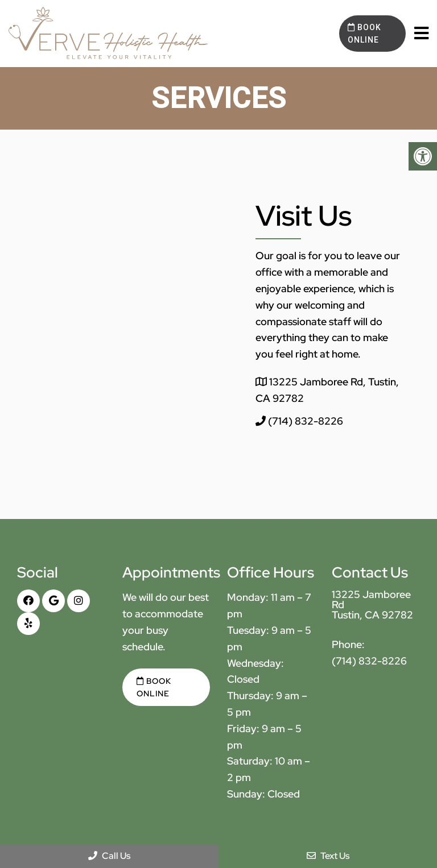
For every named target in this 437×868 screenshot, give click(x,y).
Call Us (109, 856)
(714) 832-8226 (306, 421)
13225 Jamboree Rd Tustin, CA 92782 (372, 605)
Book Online (364, 34)
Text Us (328, 856)
